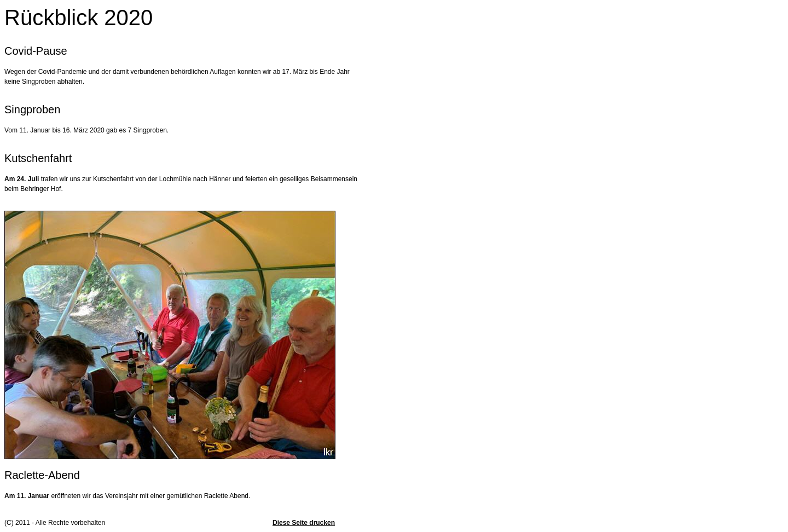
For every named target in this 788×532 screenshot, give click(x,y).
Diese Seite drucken (304, 523)
